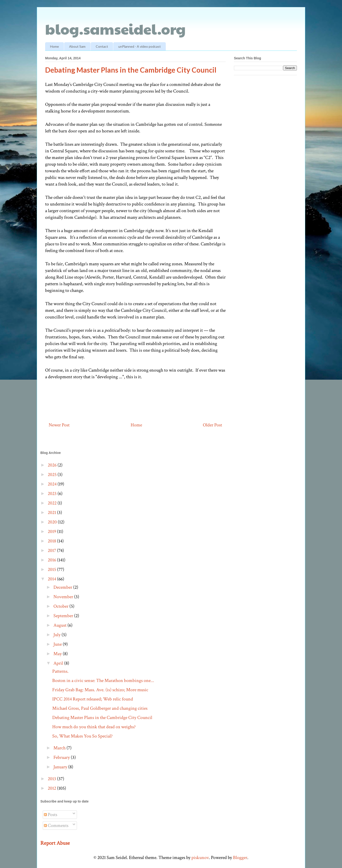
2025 (53, 475)
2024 (53, 484)
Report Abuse (55, 843)
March (60, 748)
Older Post (212, 425)
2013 (52, 779)
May (58, 654)
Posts (51, 815)
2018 (52, 541)
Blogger (240, 858)
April (59, 663)
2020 (53, 522)
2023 (53, 494)
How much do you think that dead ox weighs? (94, 727)
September (64, 616)
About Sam (77, 46)
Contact (102, 46)
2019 (52, 532)
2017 (52, 551)
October (61, 606)
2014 (52, 579)
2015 (52, 569)
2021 (52, 513)
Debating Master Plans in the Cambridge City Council (102, 718)
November (64, 597)
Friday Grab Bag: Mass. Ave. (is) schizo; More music (100, 690)
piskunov (200, 858)
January (61, 767)
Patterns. (60, 671)
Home (55, 46)
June (58, 644)
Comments (56, 826)
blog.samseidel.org (115, 29)
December (63, 587)
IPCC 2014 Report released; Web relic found (93, 699)
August (60, 625)
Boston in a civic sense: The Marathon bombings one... (103, 681)
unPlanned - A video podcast (140, 46)
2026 (53, 465)
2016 (52, 560)
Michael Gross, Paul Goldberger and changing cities (100, 708)
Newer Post (59, 425)
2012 (52, 788)
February (62, 757)
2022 (53, 503)
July (57, 635)
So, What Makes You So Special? (82, 736)
